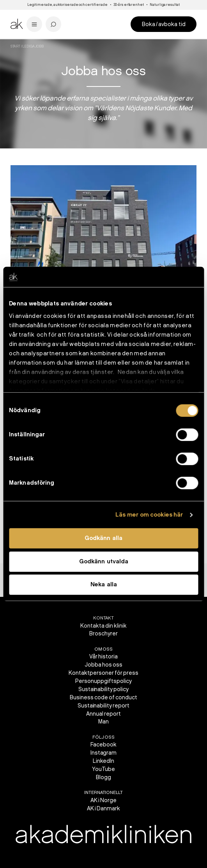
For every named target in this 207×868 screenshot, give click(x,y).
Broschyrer (103, 634)
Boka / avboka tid (164, 24)
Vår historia (103, 657)
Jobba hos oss (103, 665)
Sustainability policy (104, 689)
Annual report (103, 714)
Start (16, 47)
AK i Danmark (103, 809)
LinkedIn (104, 761)
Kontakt (104, 618)
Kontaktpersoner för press (103, 673)
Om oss (103, 649)
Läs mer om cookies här (149, 515)
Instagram (104, 753)
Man (103, 722)
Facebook (103, 745)
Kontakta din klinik (103, 626)
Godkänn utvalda (104, 562)
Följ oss (103, 737)
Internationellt (104, 793)
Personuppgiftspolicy (103, 681)
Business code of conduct (103, 698)
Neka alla (104, 585)
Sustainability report (104, 706)
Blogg (103, 777)
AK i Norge (103, 800)
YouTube (104, 769)
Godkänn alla (103, 538)
